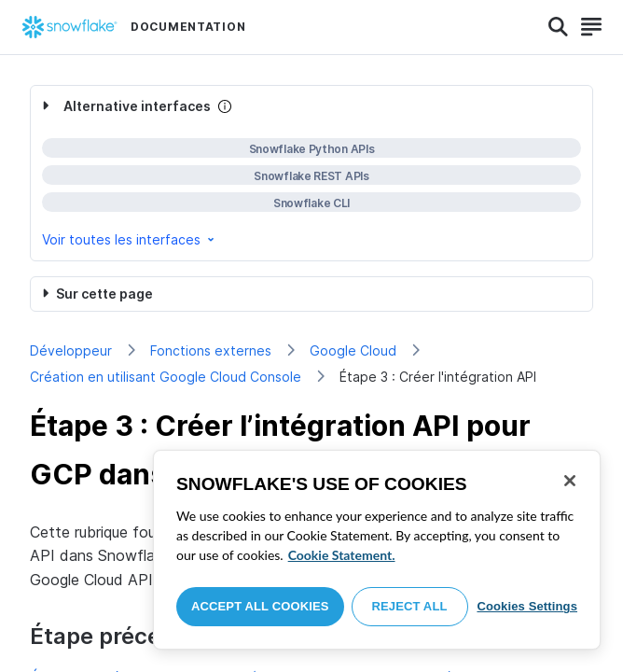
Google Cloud (353, 350)
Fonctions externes (211, 350)
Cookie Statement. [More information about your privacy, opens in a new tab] (342, 555)
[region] (377, 550)
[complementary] (311, 173)
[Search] (558, 27)
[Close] (570, 481)
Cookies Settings (527, 606)
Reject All (410, 606)
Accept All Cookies (260, 606)
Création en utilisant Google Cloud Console (166, 377)
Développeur (71, 350)
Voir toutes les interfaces (130, 239)
